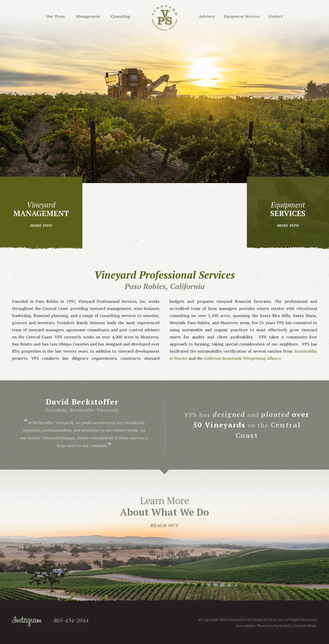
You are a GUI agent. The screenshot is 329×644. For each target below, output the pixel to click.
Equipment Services (242, 16)
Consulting (120, 16)
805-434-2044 (71, 620)
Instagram (27, 622)
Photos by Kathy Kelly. (275, 626)
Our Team (56, 16)
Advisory (207, 16)
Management (88, 16)
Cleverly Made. (305, 626)
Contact (276, 16)
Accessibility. (246, 626)
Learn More (164, 511)
